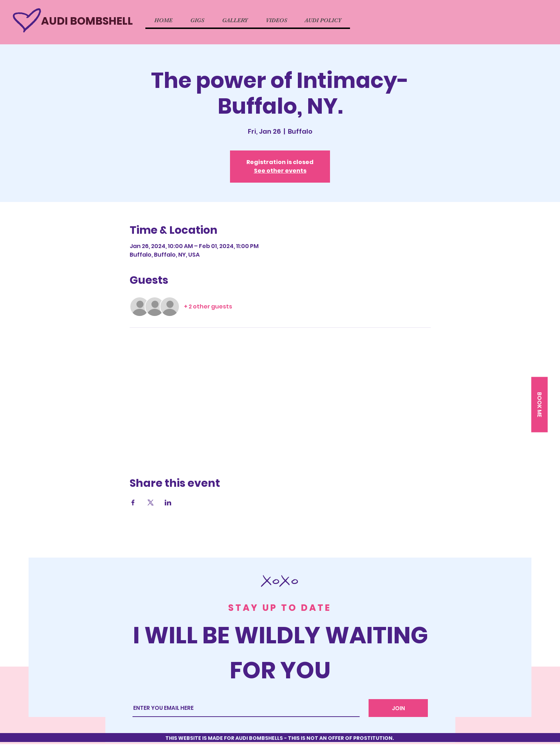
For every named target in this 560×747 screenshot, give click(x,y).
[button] (539, 405)
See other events (280, 171)
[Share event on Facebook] (133, 503)
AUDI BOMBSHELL (87, 21)
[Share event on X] (151, 503)
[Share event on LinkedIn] (168, 503)
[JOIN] (398, 708)
